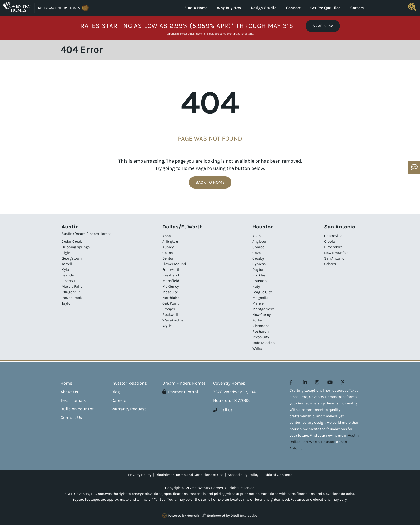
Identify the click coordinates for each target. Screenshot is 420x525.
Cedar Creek (72, 241)
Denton (168, 258)
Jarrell (67, 264)
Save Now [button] (323, 26)
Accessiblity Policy (243, 475)
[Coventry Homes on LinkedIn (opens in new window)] (305, 382)
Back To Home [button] (210, 182)
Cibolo (330, 241)
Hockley (259, 275)
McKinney (171, 286)
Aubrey (168, 247)
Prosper (169, 309)
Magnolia (260, 298)
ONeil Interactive (244, 515)
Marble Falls (72, 286)
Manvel (258, 303)
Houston (259, 281)
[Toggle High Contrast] (210, 482)
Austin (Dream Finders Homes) (87, 234)
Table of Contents (278, 475)
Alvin (256, 236)
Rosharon (260, 331)
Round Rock (72, 298)
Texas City (261, 337)
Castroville (333, 236)
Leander (68, 275)
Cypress (259, 264)
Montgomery (263, 309)
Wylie (167, 326)
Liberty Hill (71, 281)
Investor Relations (129, 383)
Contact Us (71, 417)
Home (66, 383)
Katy (256, 286)
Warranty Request (129, 409)
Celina (168, 253)
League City (262, 292)
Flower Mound (174, 264)
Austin (353, 435)
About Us (69, 392)
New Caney (262, 315)
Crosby (258, 258)
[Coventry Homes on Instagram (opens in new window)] (317, 382)
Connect (293, 8)
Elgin (66, 253)
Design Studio (264, 8)
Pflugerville (71, 292)
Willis (257, 348)
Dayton (258, 270)
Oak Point (170, 303)
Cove (256, 253)
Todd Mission (263, 343)
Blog (116, 392)
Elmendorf (333, 247)
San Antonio (334, 258)
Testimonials (73, 400)
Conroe (258, 247)
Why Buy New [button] (229, 8)
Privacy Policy (140, 475)
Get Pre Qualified (326, 8)
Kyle (65, 270)
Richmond (261, 326)
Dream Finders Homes (184, 383)
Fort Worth (171, 270)
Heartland (171, 275)
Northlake (171, 298)
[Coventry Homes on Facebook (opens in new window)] (291, 382)
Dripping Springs (76, 247)
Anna (167, 236)
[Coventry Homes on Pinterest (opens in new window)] (343, 382)
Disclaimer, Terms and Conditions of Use (190, 475)
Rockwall (170, 315)
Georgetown (72, 258)
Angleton (260, 241)
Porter (257, 320)
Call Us (223, 410)
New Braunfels (336, 253)
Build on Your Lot (77, 409)
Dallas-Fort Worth (305, 442)
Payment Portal (180, 392)
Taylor (67, 303)
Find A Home (196, 8)
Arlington (170, 241)
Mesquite (170, 292)
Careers (357, 8)
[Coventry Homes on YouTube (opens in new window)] (330, 382)
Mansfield (171, 281)
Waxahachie (173, 320)
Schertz (330, 264)
